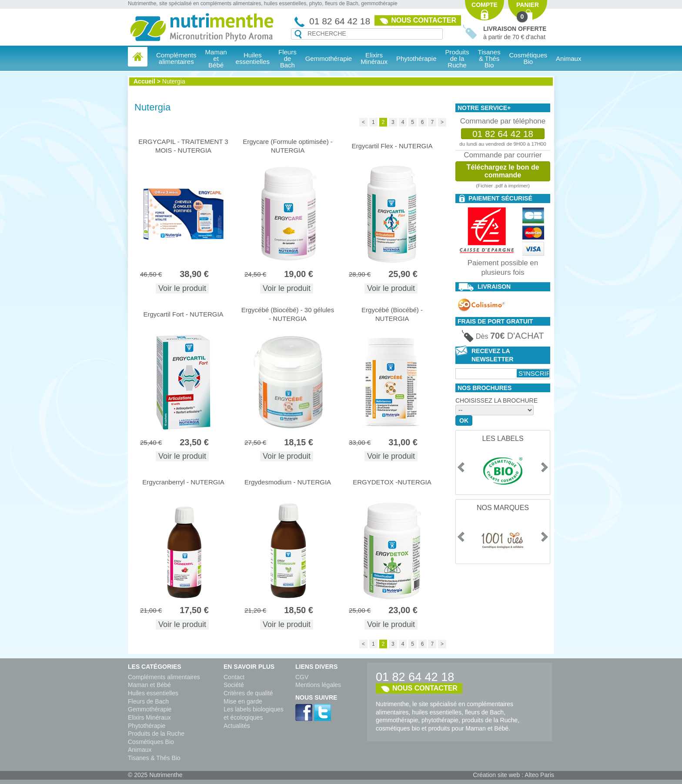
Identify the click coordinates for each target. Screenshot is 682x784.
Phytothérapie (147, 726)
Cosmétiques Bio (151, 742)
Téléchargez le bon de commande (503, 171)
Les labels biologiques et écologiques (254, 713)
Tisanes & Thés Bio (154, 758)
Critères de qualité (248, 693)
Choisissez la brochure (496, 400)
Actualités (237, 726)
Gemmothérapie (150, 709)
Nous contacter (424, 20)
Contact (234, 677)
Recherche (298, 34)
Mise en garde (243, 701)
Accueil (144, 81)
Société (234, 685)
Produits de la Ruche (457, 58)
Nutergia (174, 81)
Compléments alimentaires (164, 677)
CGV (302, 677)
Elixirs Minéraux (374, 58)
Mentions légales (318, 685)
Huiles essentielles (153, 693)
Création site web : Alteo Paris (513, 775)
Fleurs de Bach (148, 701)
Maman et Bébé (149, 685)
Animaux (568, 58)
